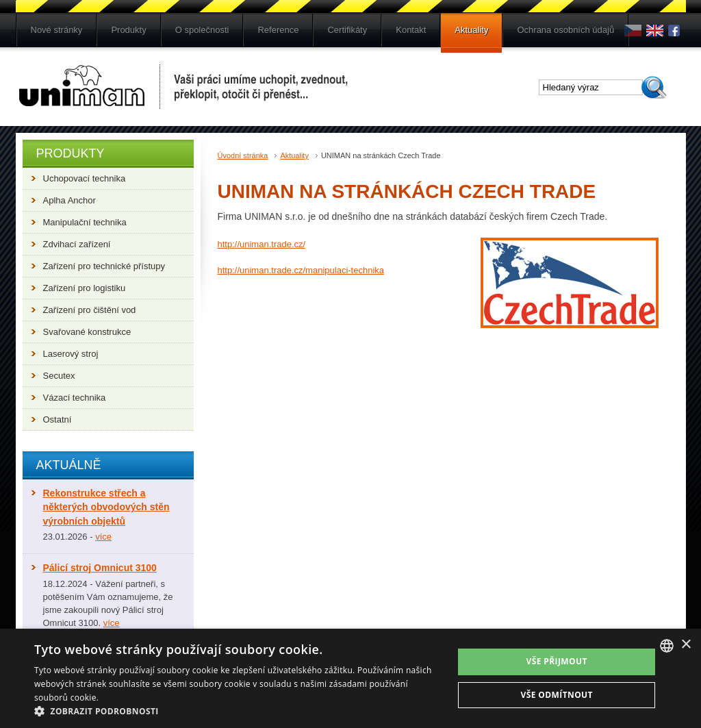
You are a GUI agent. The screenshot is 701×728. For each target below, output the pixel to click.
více (103, 537)
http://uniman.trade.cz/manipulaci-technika (301, 270)
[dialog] (350, 678)
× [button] (686, 645)
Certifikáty (347, 30)
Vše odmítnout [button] (556, 695)
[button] (238, 711)
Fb (677, 30)
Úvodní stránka (243, 155)
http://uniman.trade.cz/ (262, 244)
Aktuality (471, 30)
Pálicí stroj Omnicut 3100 (100, 568)
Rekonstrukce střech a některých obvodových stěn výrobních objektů (106, 507)
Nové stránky (57, 30)
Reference (278, 30)
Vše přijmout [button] (557, 661)
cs (633, 30)
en (655, 30)
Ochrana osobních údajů (565, 30)
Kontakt (411, 30)
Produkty (128, 30)
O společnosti (202, 30)
